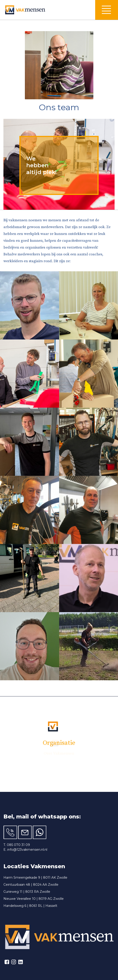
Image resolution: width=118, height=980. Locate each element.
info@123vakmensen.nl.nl (27, 850)
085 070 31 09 (18, 845)
